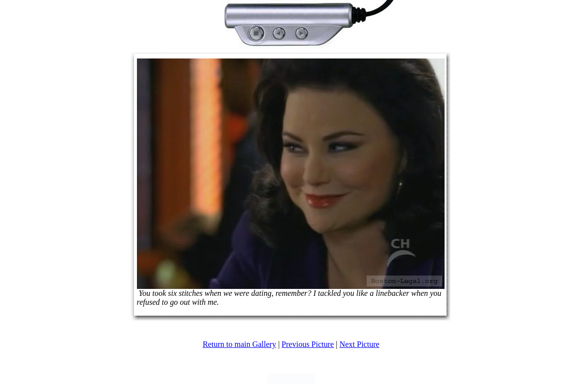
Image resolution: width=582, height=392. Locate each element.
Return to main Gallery (239, 344)
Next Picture (359, 344)
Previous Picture (308, 344)
